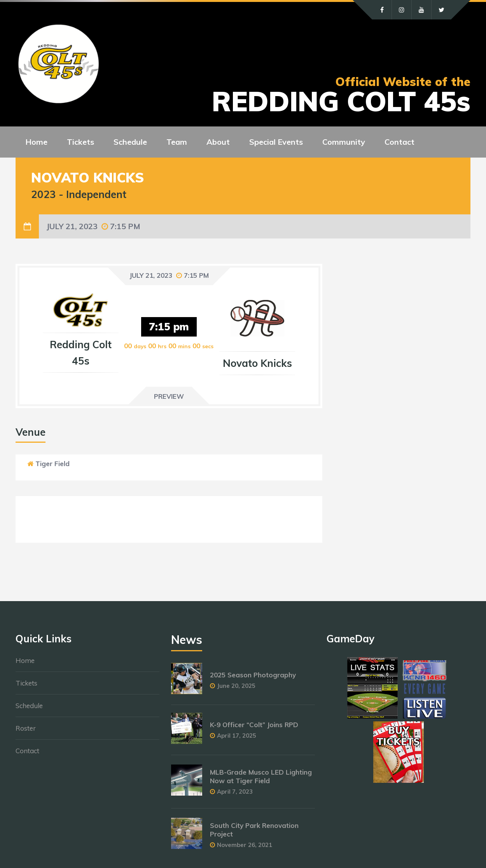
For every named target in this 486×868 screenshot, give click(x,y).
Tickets (26, 683)
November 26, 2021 (245, 845)
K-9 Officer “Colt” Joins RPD (254, 725)
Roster (26, 728)
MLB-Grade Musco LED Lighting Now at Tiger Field (261, 776)
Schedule (29, 706)
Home (25, 660)
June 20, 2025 (236, 686)
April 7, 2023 (235, 792)
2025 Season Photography (253, 675)
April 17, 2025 (237, 736)
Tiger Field (52, 464)
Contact (27, 751)
